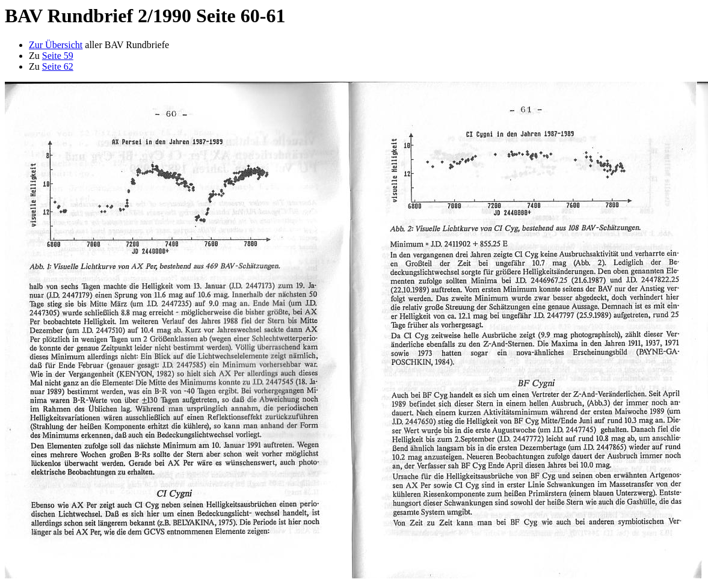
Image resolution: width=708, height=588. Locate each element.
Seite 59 (58, 56)
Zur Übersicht (56, 45)
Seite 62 (58, 66)
